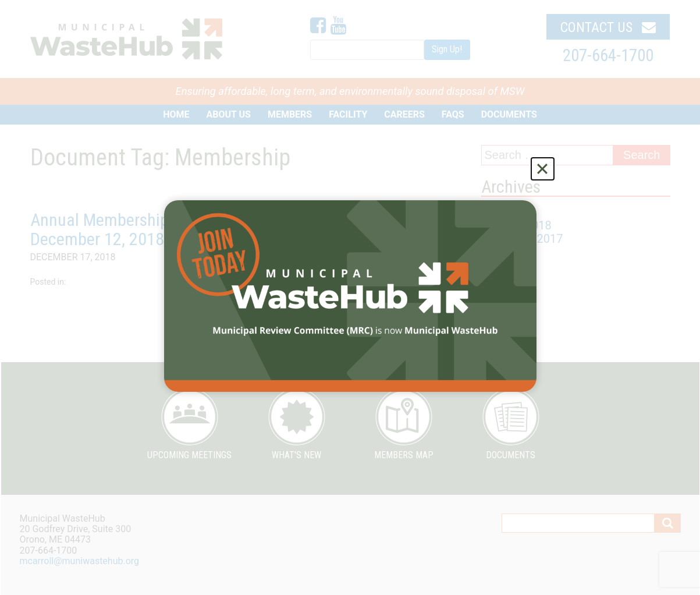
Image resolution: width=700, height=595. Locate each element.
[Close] (542, 169)
